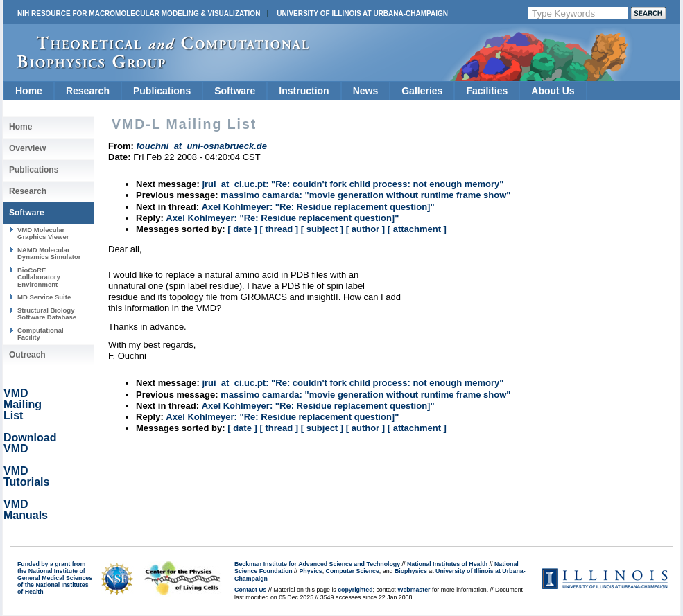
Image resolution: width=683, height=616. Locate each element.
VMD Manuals (26, 510)
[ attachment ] (417, 229)
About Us (553, 91)
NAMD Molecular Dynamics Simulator (49, 253)
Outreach (27, 355)
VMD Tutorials (26, 476)
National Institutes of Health (447, 564)
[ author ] (365, 229)
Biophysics (411, 571)
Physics (310, 571)
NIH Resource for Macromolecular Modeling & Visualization (139, 14)
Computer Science (353, 571)
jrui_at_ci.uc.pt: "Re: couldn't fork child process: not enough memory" (353, 184)
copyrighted (355, 590)
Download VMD (30, 443)
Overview (27, 148)
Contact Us (250, 590)
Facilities (487, 91)
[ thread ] (279, 229)
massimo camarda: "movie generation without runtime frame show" (365, 195)
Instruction (304, 91)
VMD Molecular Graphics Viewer (43, 233)
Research (88, 91)
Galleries (422, 91)
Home (29, 91)
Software (235, 91)
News (366, 91)
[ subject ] (322, 229)
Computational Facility (41, 334)
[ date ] (242, 229)
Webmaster (414, 590)
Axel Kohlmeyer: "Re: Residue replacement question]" (318, 207)
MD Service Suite (44, 297)
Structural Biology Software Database (47, 314)
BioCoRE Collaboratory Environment (39, 277)
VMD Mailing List (23, 404)
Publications (162, 91)
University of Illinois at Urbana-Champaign (362, 14)
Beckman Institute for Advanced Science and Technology (317, 564)
